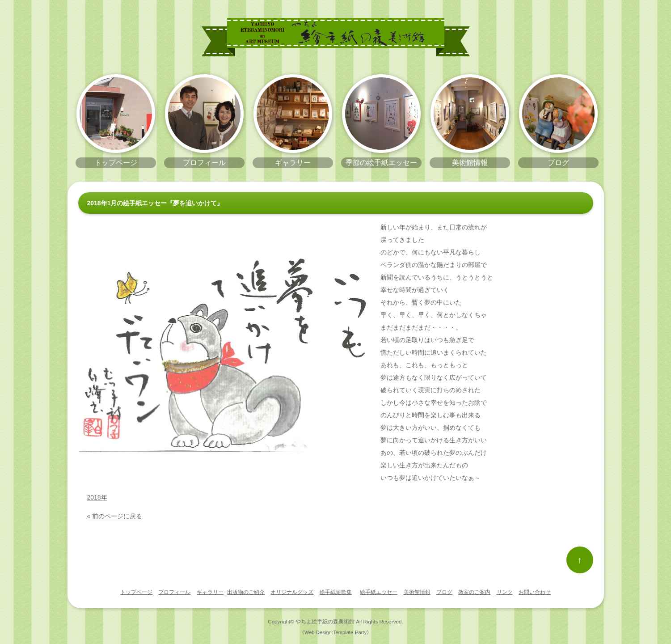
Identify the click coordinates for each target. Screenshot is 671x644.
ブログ (444, 592)
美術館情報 (417, 592)
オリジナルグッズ (292, 592)
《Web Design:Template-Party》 (335, 632)
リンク (505, 592)
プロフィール (174, 592)
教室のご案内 (474, 592)
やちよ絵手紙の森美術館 (325, 621)
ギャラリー (210, 592)
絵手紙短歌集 (336, 592)
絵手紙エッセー (379, 592)
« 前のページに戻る (115, 516)
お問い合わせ (535, 592)
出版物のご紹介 (246, 592)
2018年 (97, 497)
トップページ (136, 592)
